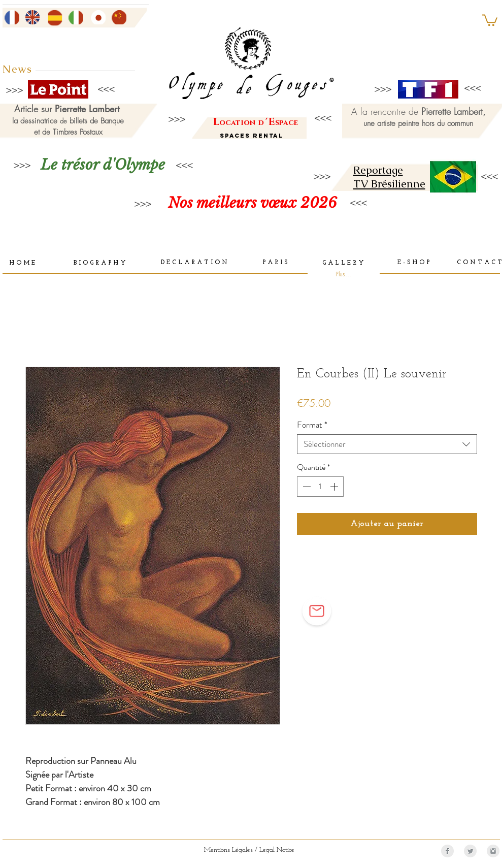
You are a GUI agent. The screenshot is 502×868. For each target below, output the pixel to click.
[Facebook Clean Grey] (447, 851)
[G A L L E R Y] (343, 263)
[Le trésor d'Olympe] (103, 165)
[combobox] (387, 444)
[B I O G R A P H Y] (100, 264)
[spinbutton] (320, 487)
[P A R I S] (275, 263)
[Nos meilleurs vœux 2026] (253, 203)
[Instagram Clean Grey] (493, 851)
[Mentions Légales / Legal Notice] (249, 850)
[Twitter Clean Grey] (470, 851)
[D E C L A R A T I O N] (194, 263)
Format (312, 425)
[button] (490, 20)
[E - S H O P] (414, 263)
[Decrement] (306, 487)
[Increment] (335, 487)
